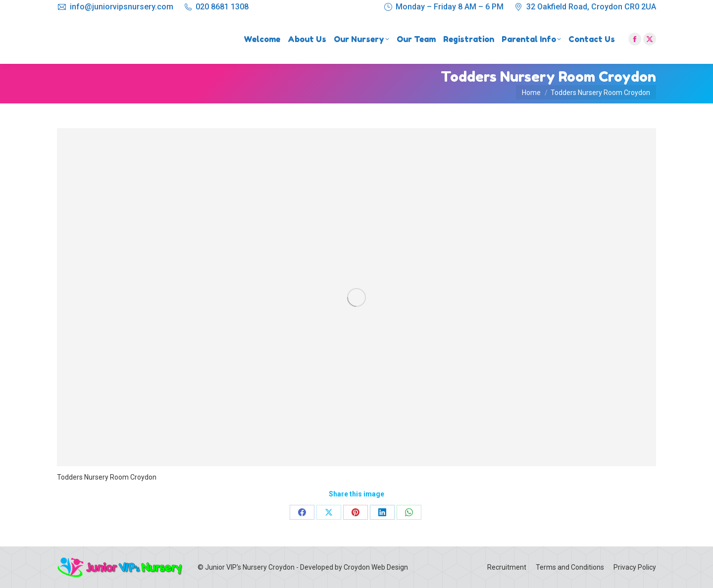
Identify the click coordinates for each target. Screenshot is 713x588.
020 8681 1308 (222, 7)
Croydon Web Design (376, 567)
